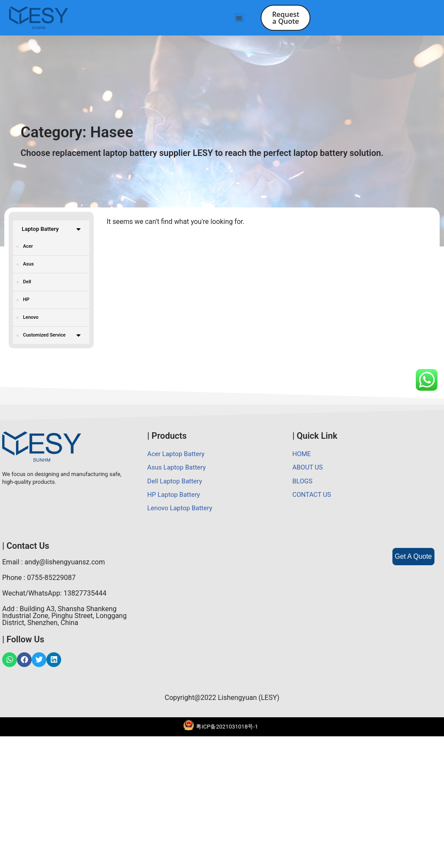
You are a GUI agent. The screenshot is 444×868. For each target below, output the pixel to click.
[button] (239, 18)
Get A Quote (413, 556)
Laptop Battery (51, 231)
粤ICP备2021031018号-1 (227, 858)
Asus (28, 266)
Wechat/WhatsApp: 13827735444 (54, 725)
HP (26, 301)
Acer (28, 248)
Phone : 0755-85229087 (39, 709)
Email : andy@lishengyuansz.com (54, 694)
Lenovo (31, 319)
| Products (167, 567)
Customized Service (52, 337)
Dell (27, 283)
